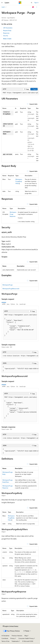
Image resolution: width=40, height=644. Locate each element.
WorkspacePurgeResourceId (11, 289)
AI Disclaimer (5, 636)
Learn (3, 7)
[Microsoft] (20, 3)
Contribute (5, 638)
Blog (26, 636)
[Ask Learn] (33, 7)
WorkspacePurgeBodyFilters (19, 181)
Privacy (13, 638)
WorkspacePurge (7, 285)
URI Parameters (8, 28)
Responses (6, 33)
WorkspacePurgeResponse (13, 214)
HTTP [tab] (4, 304)
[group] (20, 93)
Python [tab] (13, 304)
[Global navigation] (2, 3)
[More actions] (37, 7)
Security (6, 36)
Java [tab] (8, 304)
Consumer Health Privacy (26, 638)
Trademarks (15, 641)
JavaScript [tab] (22, 304)
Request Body (7, 30)
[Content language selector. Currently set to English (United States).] (11, 626)
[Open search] (32, 3)
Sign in (36, 3)
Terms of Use (5, 641)
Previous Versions (17, 636)
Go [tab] (17, 304)
